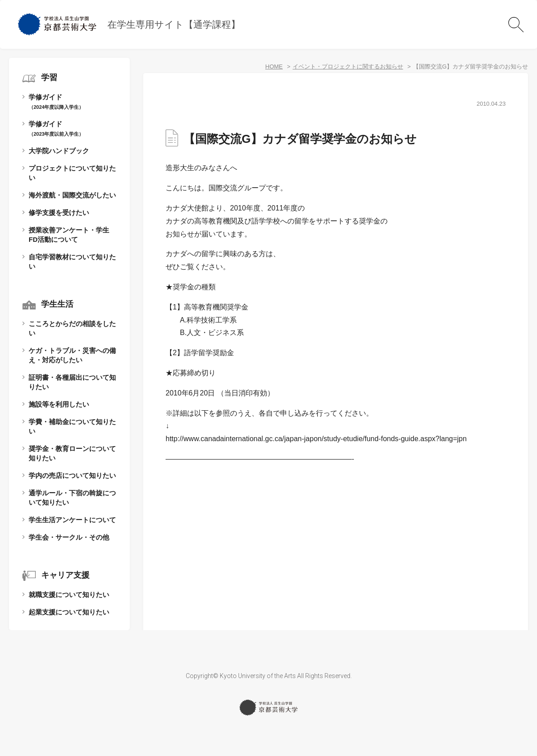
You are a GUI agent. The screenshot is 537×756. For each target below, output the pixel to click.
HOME (274, 67)
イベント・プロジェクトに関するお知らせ (348, 67)
